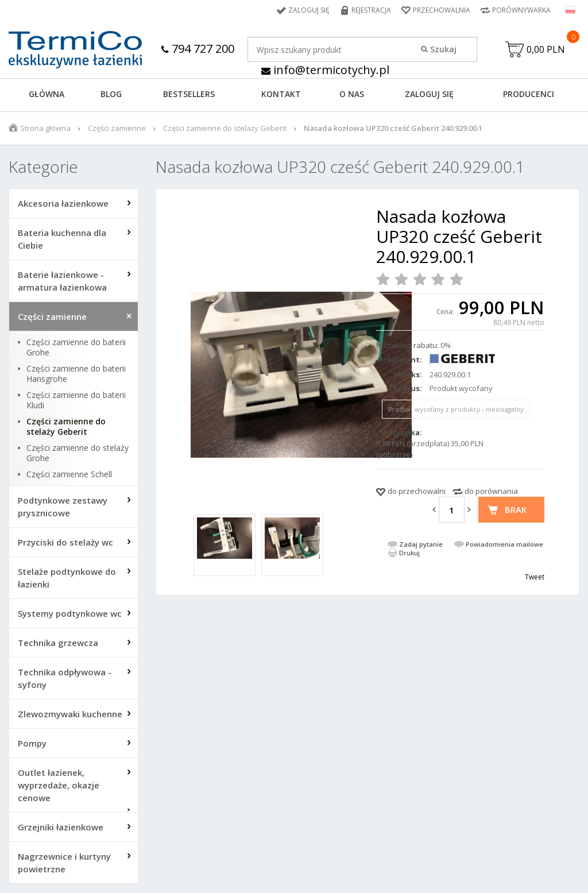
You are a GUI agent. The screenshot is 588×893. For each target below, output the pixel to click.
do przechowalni (417, 491)
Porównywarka (521, 10)
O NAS (352, 94)
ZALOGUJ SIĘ (429, 94)
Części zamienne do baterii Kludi (76, 400)
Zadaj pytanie (421, 544)
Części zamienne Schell (69, 474)
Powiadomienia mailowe (504, 544)
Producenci (529, 94)
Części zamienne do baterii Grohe (76, 347)
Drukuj (409, 553)
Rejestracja (371, 10)
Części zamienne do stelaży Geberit (225, 128)
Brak (516, 509)
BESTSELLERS (189, 94)
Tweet (535, 577)
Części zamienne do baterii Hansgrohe (76, 374)
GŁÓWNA (47, 94)
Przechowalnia (442, 10)
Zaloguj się (309, 10)
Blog (111, 94)
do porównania (491, 491)
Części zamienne (117, 128)
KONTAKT (281, 94)
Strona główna (45, 128)
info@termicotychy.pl (325, 70)
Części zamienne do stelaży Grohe (78, 453)
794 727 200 (198, 49)
